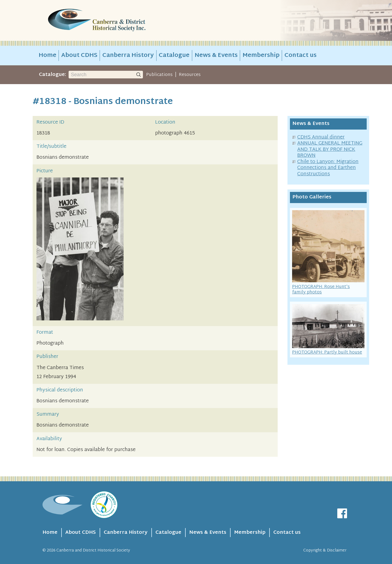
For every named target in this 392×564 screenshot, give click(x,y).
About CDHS (79, 56)
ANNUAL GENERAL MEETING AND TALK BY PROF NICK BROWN (330, 149)
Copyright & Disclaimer (325, 551)
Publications (159, 75)
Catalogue (174, 56)
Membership (261, 56)
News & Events (216, 56)
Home (48, 56)
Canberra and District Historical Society (93, 551)
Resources (190, 75)
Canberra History (128, 56)
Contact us (301, 56)
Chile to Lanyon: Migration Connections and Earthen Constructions (328, 168)
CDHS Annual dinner (321, 137)
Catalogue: (53, 75)
